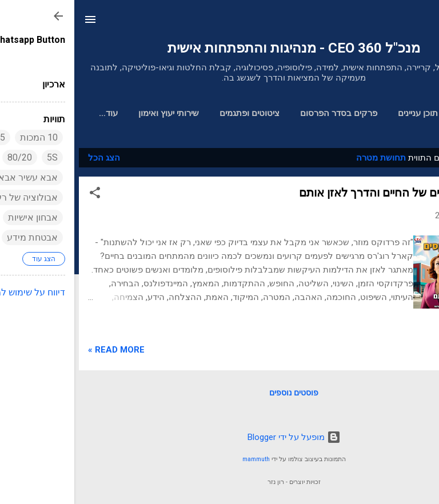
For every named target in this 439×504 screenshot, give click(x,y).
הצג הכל (30, 160)
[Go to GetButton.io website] (412, 492)
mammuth (182, 459)
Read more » (42, 352)
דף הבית (400, 113)
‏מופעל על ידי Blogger (220, 437)
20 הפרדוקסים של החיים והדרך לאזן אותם (325, 195)
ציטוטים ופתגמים (176, 113)
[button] (21, 197)
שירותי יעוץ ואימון (95, 113)
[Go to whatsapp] (412, 470)
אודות (34, 113)
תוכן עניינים (344, 113)
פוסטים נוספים (219, 395)
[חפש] (423, 23)
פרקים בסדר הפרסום (265, 113)
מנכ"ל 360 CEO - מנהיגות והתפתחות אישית (219, 48)
